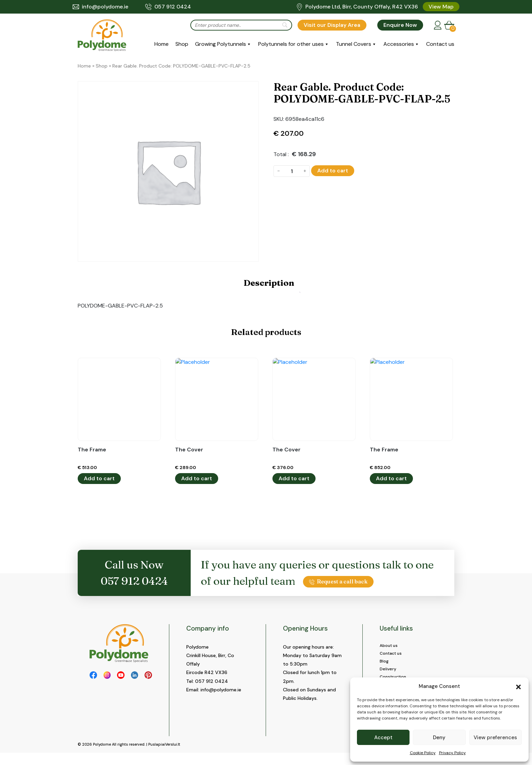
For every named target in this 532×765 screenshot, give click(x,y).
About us (390, 646)
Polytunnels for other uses (291, 44)
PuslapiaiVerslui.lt (164, 757)
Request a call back (338, 581)
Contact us (440, 44)
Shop (182, 44)
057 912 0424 (168, 7)
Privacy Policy (452, 753)
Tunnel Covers (354, 44)
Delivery (389, 673)
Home (161, 44)
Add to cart (333, 171)
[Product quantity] (292, 171)
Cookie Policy (423, 753)
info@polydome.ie (100, 7)
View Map (441, 7)
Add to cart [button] (99, 478)
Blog (384, 664)
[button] (518, 686)
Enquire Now (400, 25)
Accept (383, 738)
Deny (439, 738)
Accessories (399, 44)
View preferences (495, 738)
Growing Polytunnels (221, 44)
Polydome (102, 757)
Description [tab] (269, 283)
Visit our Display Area (332, 25)
